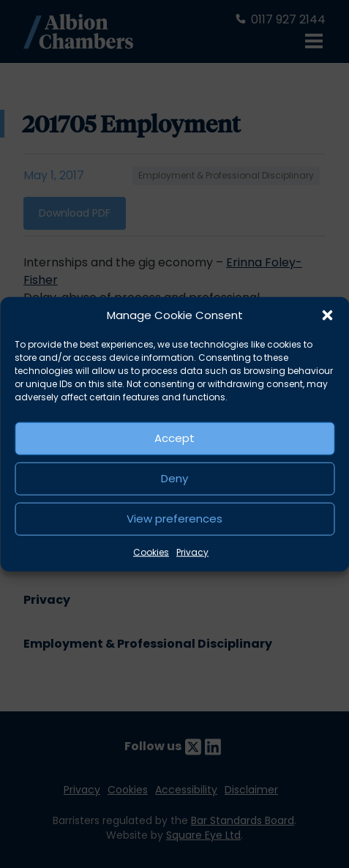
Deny (174, 478)
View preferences (174, 519)
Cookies (151, 551)
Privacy (192, 551)
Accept (174, 438)
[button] (327, 315)
